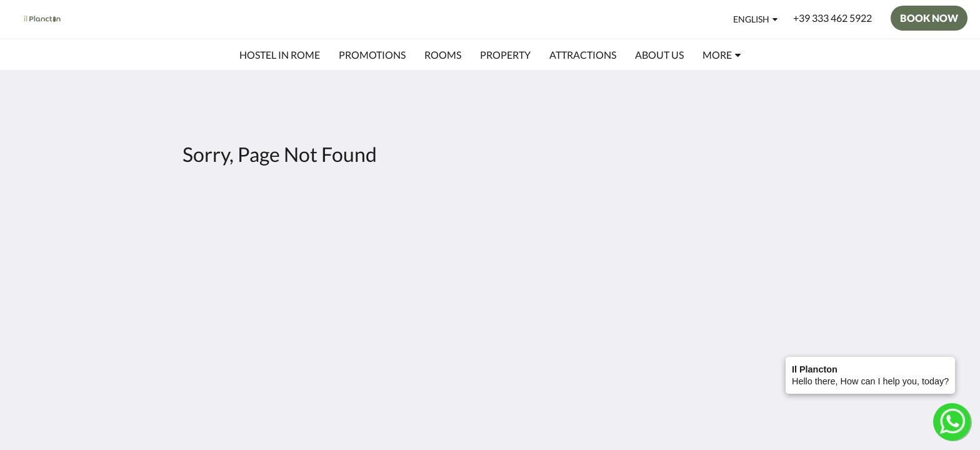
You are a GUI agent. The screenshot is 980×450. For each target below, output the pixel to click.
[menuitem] (280, 55)
